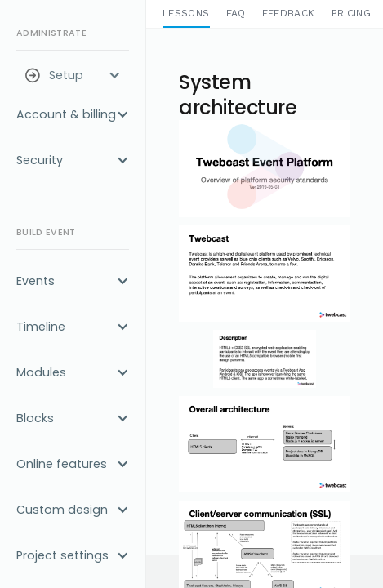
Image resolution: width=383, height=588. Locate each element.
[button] (73, 75)
